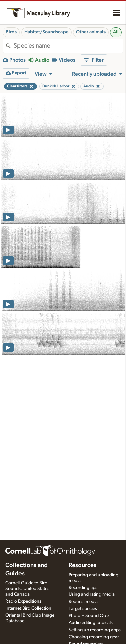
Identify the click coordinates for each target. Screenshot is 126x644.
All (116, 32)
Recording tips (83, 588)
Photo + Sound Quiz (89, 616)
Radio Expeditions (23, 601)
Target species (83, 609)
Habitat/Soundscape (46, 32)
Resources (82, 565)
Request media (83, 602)
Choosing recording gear (94, 637)
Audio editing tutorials (91, 623)
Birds (11, 32)
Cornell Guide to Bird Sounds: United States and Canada (27, 589)
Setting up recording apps (95, 630)
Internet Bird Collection (28, 608)
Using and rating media (92, 594)
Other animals (91, 32)
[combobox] (68, 46)
